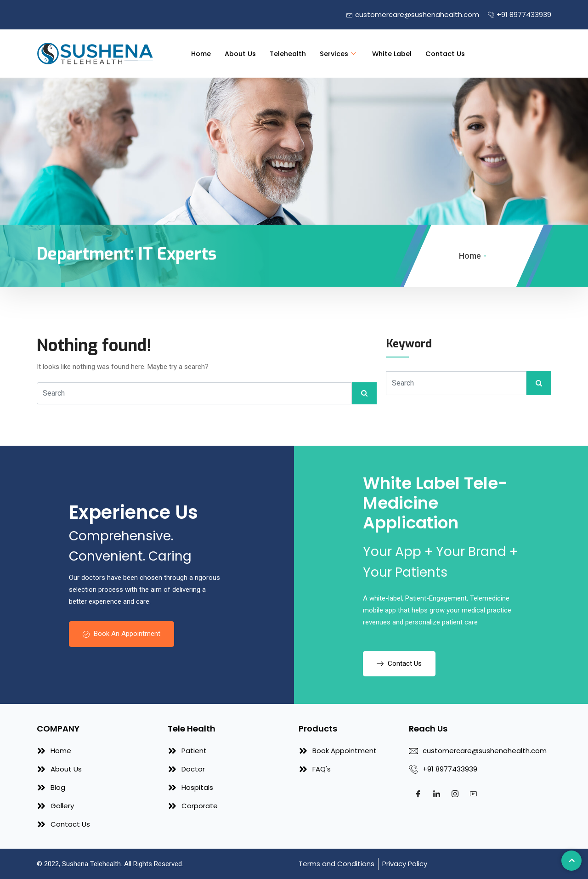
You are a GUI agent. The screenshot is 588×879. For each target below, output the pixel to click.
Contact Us (451, 54)
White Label (396, 54)
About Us (241, 54)
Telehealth (289, 54)
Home (201, 54)
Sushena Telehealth (91, 864)
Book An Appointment (122, 634)
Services (342, 54)
